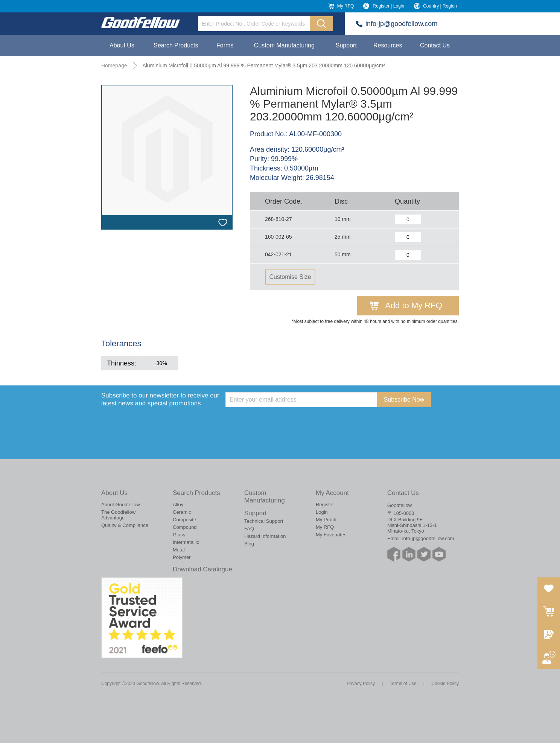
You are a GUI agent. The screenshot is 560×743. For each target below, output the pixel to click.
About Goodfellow (121, 505)
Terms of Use (403, 684)
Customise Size (290, 277)
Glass (179, 535)
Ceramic (182, 512)
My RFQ (346, 6)
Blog (249, 544)
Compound (185, 527)
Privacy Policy (361, 684)
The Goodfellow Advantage (118, 515)
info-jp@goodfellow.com (401, 24)
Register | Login (388, 6)
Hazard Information (265, 536)
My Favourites (331, 535)
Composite (184, 520)
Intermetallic (186, 542)
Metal (179, 550)
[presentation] (283, 422)
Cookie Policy (445, 684)
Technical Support (264, 521)
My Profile (327, 520)
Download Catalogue (202, 569)
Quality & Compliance (125, 525)
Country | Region (440, 6)
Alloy (178, 505)
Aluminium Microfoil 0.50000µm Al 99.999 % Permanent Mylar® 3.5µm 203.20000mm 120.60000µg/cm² (264, 65)
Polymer (182, 557)
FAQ (249, 529)
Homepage (114, 65)
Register (325, 505)
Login (322, 512)
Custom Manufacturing (284, 45)
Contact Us (435, 45)
